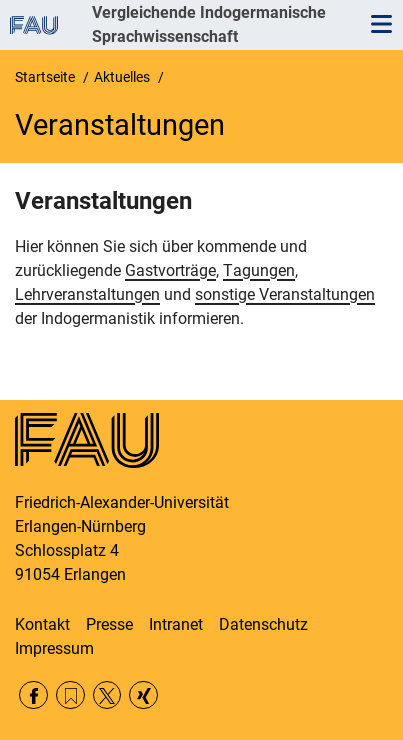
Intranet (176, 624)
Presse (109, 624)
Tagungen (259, 270)
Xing (143, 695)
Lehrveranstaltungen (87, 294)
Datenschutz (263, 624)
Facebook (33, 695)
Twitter (107, 695)
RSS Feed (70, 695)
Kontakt (42, 624)
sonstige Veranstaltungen (285, 294)
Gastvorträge (170, 270)
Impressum (54, 648)
